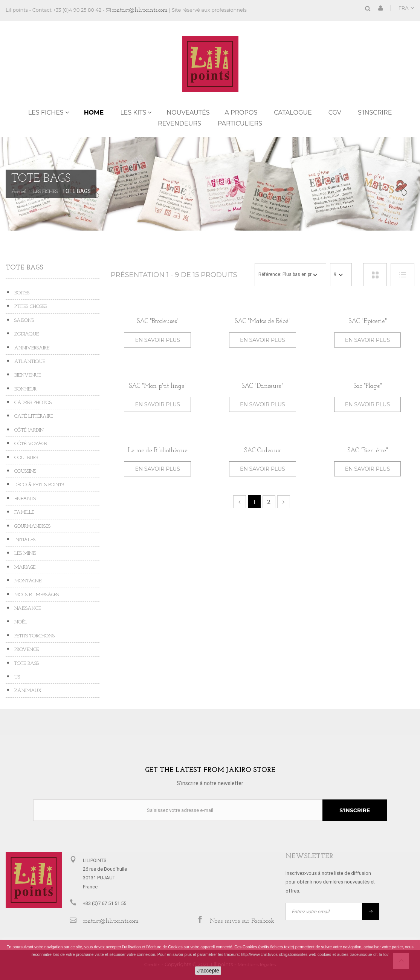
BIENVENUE (27, 375)
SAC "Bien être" (368, 451)
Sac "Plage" (368, 386)
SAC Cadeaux (263, 451)
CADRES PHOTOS (32, 403)
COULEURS (25, 458)
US (16, 677)
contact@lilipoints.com (140, 10)
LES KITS (133, 113)
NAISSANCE (27, 609)
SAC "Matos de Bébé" (263, 321)
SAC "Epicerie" (368, 321)
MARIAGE (24, 567)
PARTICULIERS (240, 123)
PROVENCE (26, 650)
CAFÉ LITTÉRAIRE (33, 416)
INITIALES (24, 540)
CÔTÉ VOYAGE (30, 444)
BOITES (21, 293)
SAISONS (23, 321)
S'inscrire (375, 113)
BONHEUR (25, 389)
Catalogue (293, 113)
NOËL (20, 622)
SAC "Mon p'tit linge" (158, 386)
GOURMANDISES (32, 526)
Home (94, 113)
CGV (335, 113)
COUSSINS (24, 471)
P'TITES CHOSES (30, 307)
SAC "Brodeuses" (158, 321)
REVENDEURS (179, 123)
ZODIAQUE (26, 334)
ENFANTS (24, 499)
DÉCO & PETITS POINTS (38, 485)
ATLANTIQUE (29, 362)
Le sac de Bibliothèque (158, 451)
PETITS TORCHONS (34, 636)
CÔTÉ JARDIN (28, 430)
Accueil (19, 192)
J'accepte (208, 971)
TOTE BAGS (26, 664)
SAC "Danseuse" (262, 386)
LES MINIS (24, 554)
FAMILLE (24, 512)
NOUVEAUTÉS (188, 113)
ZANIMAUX (27, 691)
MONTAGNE (27, 581)
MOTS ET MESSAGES (36, 595)
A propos (241, 113)
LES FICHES (46, 113)
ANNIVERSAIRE (31, 348)
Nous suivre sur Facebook (242, 921)
